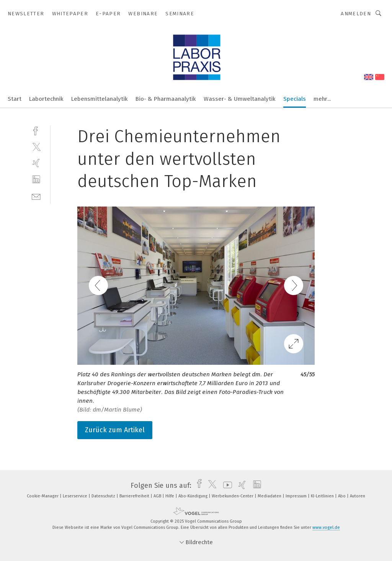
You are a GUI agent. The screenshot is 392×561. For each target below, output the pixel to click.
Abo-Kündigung (194, 496)
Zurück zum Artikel (115, 430)
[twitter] (36, 147)
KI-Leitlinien (323, 496)
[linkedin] (36, 180)
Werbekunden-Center (233, 496)
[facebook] (36, 130)
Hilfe (170, 496)
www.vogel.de (326, 527)
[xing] (36, 163)
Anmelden (356, 14)
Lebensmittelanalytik (100, 99)
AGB (158, 496)
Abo (342, 496)
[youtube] (226, 486)
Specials (295, 99)
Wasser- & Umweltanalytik (240, 99)
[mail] (36, 196)
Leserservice (76, 496)
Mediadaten (270, 496)
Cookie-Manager (43, 496)
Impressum (297, 496)
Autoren (358, 496)
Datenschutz (104, 496)
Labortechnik (46, 99)
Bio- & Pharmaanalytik (166, 99)
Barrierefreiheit (135, 496)
